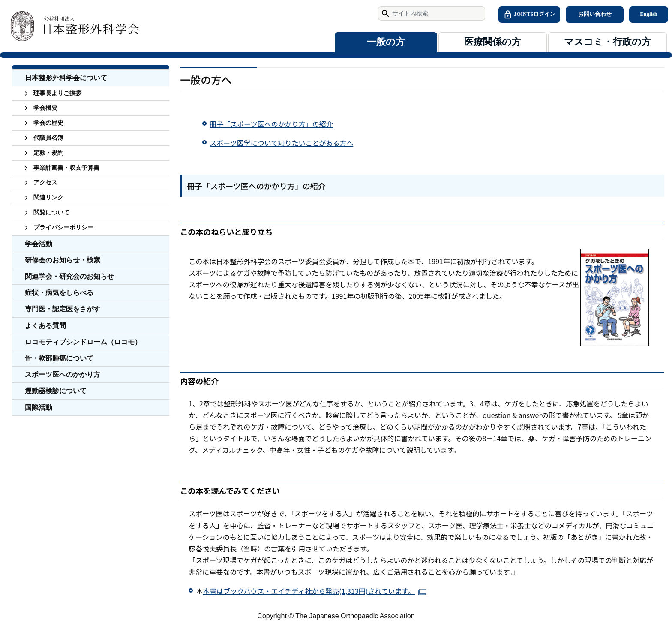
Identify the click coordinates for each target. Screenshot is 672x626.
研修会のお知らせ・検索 (63, 260)
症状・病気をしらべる (59, 293)
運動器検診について (56, 391)
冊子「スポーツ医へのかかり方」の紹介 (271, 124)
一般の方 (386, 42)
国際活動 (39, 408)
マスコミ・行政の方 (607, 42)
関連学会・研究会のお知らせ (69, 276)
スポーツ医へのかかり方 (63, 375)
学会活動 (39, 244)
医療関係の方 (493, 42)
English (649, 14)
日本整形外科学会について (66, 78)
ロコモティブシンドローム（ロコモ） (83, 342)
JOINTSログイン (529, 15)
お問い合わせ (595, 14)
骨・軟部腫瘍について (59, 358)
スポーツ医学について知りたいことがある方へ (281, 143)
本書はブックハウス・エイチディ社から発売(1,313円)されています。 (309, 591)
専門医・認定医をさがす (63, 309)
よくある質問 (45, 326)
